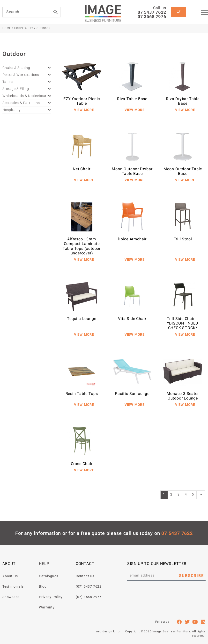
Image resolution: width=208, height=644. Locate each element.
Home (7, 28)
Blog (43, 586)
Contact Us (85, 576)
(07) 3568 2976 (89, 597)
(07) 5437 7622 (89, 586)
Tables (27, 82)
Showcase (11, 597)
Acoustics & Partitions (27, 103)
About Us (10, 576)
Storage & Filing (27, 89)
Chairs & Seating (27, 68)
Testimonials (13, 586)
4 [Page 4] (186, 495)
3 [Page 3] (179, 495)
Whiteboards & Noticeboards (27, 96)
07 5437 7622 (152, 12)
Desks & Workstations (27, 75)
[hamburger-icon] (204, 13)
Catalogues (48, 576)
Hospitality (24, 28)
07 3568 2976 (152, 17)
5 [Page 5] (193, 495)
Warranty (47, 607)
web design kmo (108, 631)
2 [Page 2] (171, 495)
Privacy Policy (51, 597)
